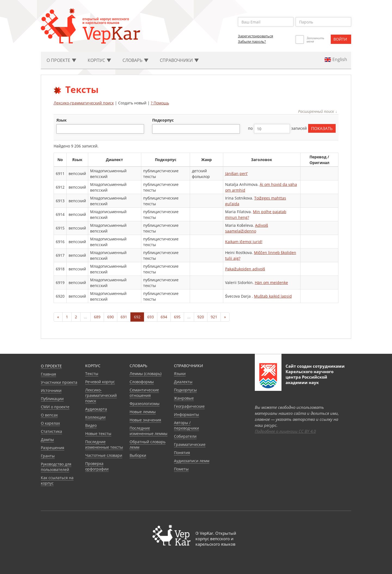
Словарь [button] (135, 60)
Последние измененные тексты (104, 444)
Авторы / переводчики (186, 425)
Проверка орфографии (97, 466)
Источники (51, 390)
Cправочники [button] (179, 60)
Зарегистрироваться (255, 36)
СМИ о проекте (55, 407)
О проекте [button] (61, 60)
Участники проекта (59, 382)
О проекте (51, 366)
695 (177, 317)
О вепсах (49, 415)
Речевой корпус (100, 382)
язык (62, 120)
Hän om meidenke (271, 283)
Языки (180, 374)
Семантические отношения (144, 393)
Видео (91, 425)
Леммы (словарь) (146, 374)
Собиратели (185, 436)
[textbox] (61, 129)
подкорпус (163, 120)
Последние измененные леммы (148, 431)
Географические (189, 406)
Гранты (48, 456)
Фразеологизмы (145, 404)
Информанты (186, 414)
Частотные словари (104, 455)
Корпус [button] (99, 60)
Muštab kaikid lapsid (273, 296)
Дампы (47, 439)
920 (201, 317)
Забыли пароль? (252, 41)
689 (97, 317)
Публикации (52, 399)
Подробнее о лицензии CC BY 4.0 (285, 431)
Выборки (138, 455)
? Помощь (160, 103)
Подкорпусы (185, 390)
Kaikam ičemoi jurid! (244, 242)
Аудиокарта (96, 409)
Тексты (92, 374)
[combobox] (100, 129)
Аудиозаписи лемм (192, 461)
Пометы (181, 469)
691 (124, 317)
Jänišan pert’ (236, 173)
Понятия (182, 453)
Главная (48, 374)
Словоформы (142, 382)
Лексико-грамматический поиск (84, 103)
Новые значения (145, 420)
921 (214, 317)
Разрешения (53, 448)
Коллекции (95, 417)
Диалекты (183, 382)
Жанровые (184, 398)
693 (151, 317)
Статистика (51, 431)
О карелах (50, 423)
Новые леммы (143, 412)
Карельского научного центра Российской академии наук (310, 377)
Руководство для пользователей (56, 467)
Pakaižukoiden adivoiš (245, 269)
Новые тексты (98, 433)
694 (164, 317)
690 (111, 317)
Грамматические (190, 444)
